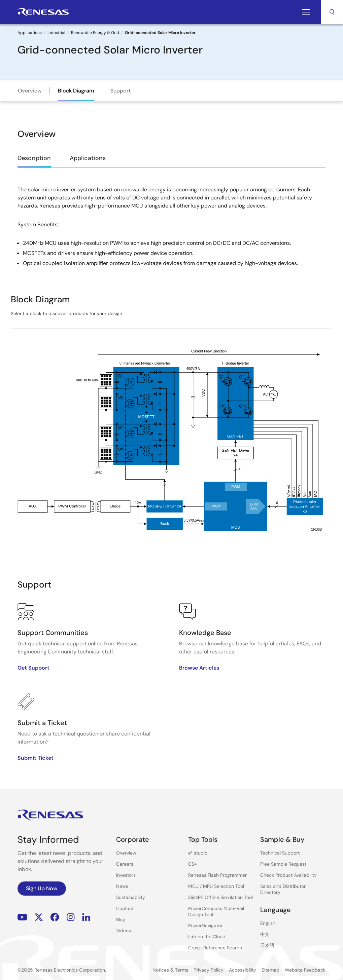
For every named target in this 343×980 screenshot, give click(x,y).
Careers (125, 864)
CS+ (193, 864)
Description (34, 158)
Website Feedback (305, 970)
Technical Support (280, 853)
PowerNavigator (205, 926)
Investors (126, 875)
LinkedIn (86, 917)
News (122, 886)
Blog (121, 919)
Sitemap (270, 970)
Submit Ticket (36, 758)
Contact (125, 908)
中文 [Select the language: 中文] (265, 934)
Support (121, 91)
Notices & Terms (170, 970)
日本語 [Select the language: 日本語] (267, 945)
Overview (30, 91)
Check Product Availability (288, 875)
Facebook (55, 917)
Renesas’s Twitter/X (39, 917)
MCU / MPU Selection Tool (216, 886)
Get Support (33, 668)
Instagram (71, 917)
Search (332, 12)
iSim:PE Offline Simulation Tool (220, 897)
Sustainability (131, 897)
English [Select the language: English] (268, 923)
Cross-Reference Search (215, 948)
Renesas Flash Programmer (217, 875)
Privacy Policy (209, 970)
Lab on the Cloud (207, 937)
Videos (124, 931)
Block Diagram (76, 91)
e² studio (198, 853)
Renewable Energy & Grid (95, 33)
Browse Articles (199, 668)
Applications (30, 33)
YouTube (22, 917)
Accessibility (243, 970)
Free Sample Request (283, 864)
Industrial (56, 33)
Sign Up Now (42, 888)
